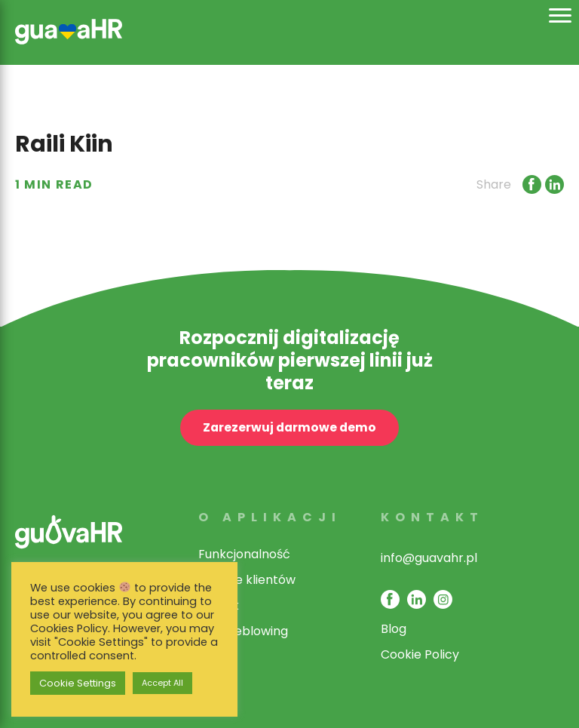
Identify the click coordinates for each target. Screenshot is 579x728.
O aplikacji (270, 517)
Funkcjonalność (244, 554)
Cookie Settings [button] (78, 683)
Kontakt (432, 517)
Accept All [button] (162, 683)
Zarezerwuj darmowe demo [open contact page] (289, 427)
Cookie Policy (420, 654)
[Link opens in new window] (530, 184)
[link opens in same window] (69, 30)
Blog (394, 629)
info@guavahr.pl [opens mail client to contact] (429, 558)
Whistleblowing (243, 631)
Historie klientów (247, 580)
